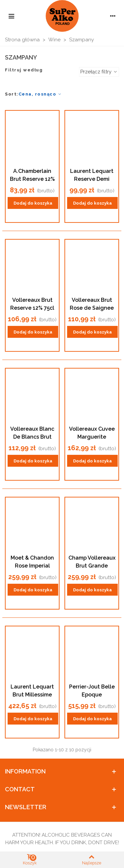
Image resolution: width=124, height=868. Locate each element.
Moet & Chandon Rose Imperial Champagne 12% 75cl (32, 562)
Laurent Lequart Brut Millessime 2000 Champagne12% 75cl (32, 691)
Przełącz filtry (99, 72)
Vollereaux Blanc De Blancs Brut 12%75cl (32, 433)
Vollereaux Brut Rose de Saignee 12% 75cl (92, 304)
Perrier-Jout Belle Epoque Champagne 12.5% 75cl (92, 691)
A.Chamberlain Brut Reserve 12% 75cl (32, 176)
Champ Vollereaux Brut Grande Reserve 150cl (92, 562)
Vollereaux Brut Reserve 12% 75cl (32, 304)
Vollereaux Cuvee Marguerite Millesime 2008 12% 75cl (92, 433)
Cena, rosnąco (40, 94)
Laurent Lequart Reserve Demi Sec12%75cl (92, 176)
